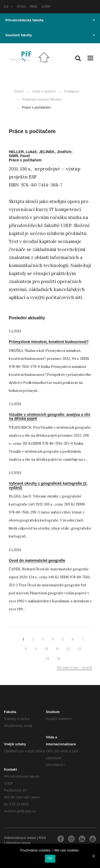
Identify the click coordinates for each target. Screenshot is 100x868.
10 (47, 649)
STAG (21, 7)
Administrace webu (20, 838)
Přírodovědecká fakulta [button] (50, 20)
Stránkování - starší (75, 667)
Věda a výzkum (44, 91)
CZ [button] (8, 7)
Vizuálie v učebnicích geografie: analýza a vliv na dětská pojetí (50, 417)
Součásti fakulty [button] (50, 35)
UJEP (46, 7)
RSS (42, 838)
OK (50, 858)
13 (80, 649)
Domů (19, 91)
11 (58, 649)
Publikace (72, 91)
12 (69, 649)
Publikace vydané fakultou (39, 99)
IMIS (34, 7)
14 (47, 659)
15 (59, 659)
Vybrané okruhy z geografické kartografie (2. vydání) (48, 485)
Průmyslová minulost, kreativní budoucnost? (49, 342)
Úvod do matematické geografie (37, 560)
